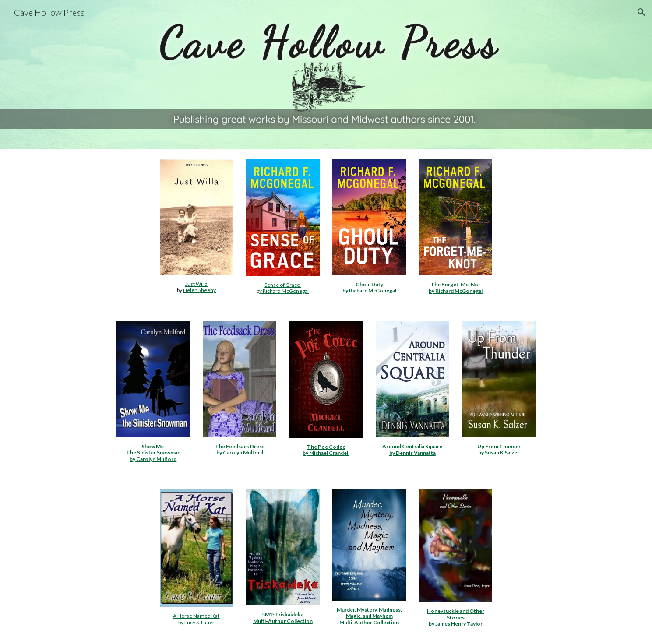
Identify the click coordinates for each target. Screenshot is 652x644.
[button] (641, 12)
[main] (197, 287)
